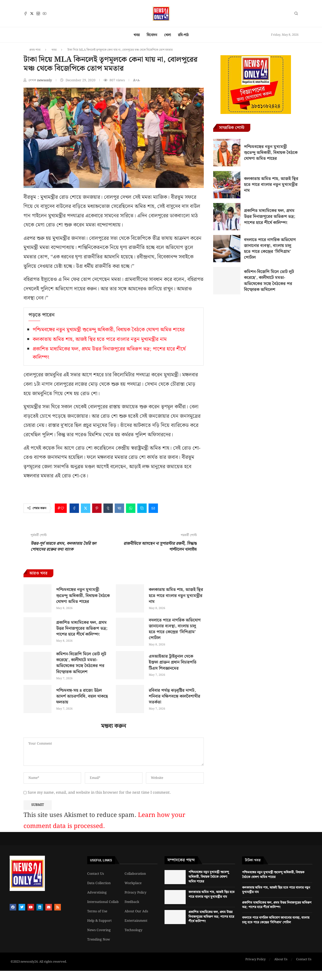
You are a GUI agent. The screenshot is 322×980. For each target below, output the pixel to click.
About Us (281, 960)
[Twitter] (32, 14)
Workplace (133, 883)
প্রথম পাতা (35, 50)
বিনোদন (152, 35)
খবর (137, 35)
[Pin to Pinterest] (97, 508)
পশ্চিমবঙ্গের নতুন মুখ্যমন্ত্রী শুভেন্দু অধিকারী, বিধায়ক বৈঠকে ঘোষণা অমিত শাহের (109, 330)
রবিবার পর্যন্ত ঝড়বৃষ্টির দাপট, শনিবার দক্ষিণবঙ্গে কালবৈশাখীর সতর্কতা (175, 696)
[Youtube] (45, 14)
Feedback (132, 902)
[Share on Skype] (142, 508)
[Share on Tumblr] (108, 508)
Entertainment (136, 921)
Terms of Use (97, 911)
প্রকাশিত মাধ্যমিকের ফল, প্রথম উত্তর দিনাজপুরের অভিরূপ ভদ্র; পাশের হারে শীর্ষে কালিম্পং (82, 628)
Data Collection (99, 883)
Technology (134, 930)
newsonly (45, 80)
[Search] (296, 14)
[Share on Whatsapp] (131, 508)
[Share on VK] (119, 508)
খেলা (167, 35)
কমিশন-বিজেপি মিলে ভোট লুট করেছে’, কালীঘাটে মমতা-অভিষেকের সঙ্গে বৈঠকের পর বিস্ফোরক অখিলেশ (81, 663)
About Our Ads (136, 911)
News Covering (99, 930)
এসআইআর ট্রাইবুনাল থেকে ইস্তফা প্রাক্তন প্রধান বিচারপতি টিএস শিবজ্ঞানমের (173, 662)
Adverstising (97, 893)
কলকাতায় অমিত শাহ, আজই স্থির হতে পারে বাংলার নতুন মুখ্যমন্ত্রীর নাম (100, 339)
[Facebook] (26, 14)
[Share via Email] (153, 508)
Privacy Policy (135, 893)
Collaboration (135, 874)
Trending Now (99, 940)
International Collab (103, 902)
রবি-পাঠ (183, 35)
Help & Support (99, 921)
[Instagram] (38, 14)
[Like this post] (62, 508)
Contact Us (96, 874)
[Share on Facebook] (74, 508)
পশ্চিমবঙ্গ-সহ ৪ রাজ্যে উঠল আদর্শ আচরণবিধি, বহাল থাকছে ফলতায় (82, 696)
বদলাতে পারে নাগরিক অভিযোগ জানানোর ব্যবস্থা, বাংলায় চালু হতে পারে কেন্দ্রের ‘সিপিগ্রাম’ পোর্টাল (175, 629)
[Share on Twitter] (86, 508)
